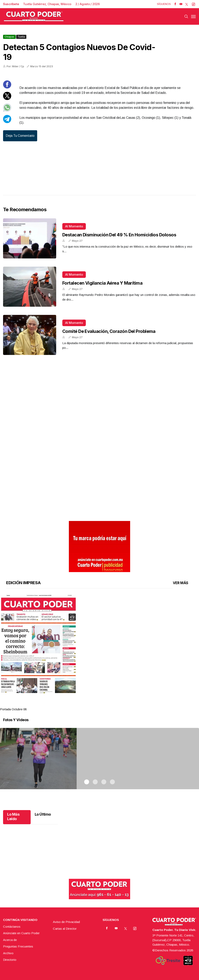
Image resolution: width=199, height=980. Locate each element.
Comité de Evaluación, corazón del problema (109, 331)
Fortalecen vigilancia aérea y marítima (102, 283)
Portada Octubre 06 (13, 709)
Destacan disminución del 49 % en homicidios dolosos (119, 235)
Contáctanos (12, 927)
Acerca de (10, 940)
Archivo (8, 953)
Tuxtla (21, 37)
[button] (99, 644)
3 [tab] (104, 704)
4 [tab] (112, 704)
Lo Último (43, 814)
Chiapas (9, 37)
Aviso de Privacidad (66, 922)
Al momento (74, 226)
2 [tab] (95, 704)
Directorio (10, 960)
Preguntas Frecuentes (18, 946)
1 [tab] (87, 704)
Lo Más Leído (13, 817)
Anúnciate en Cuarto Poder (21, 933)
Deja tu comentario (20, 136)
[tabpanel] (99, 653)
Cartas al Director (65, 929)
